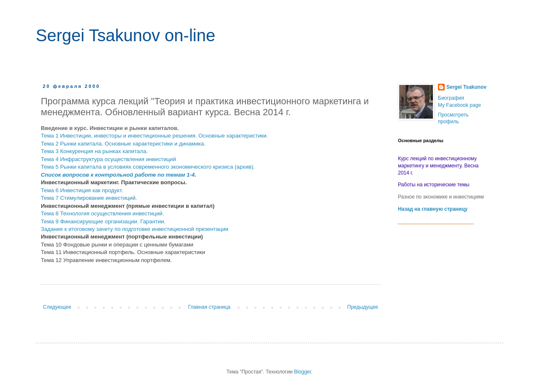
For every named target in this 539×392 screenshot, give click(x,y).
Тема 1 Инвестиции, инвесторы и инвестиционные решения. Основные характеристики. (155, 136)
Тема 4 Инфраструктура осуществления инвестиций (108, 159)
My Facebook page (459, 105)
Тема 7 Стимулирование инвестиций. (89, 198)
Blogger (303, 372)
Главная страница (209, 307)
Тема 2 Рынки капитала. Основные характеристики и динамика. (123, 144)
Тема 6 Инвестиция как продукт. (82, 190)
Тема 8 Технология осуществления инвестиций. (102, 213)
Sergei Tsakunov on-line (125, 35)
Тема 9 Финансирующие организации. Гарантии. (103, 221)
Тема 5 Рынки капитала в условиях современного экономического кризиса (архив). (148, 167)
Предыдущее (363, 307)
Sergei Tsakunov (466, 87)
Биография (451, 98)
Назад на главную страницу (433, 209)
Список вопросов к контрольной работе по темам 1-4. (119, 175)
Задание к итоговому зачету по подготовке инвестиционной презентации (135, 229)
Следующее (57, 307)
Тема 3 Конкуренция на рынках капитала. (94, 151)
